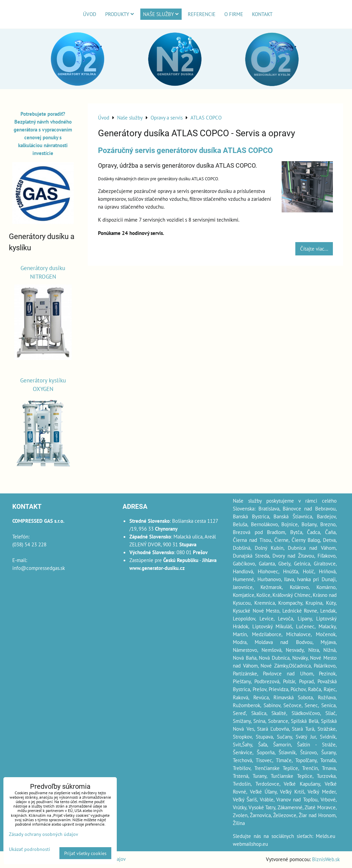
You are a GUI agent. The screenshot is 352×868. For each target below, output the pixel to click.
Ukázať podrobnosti (30, 849)
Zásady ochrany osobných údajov (44, 834)
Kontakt (262, 14)
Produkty (120, 14)
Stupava (264, 737)
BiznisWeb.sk (326, 859)
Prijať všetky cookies (85, 853)
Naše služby (161, 14)
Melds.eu (326, 836)
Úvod (90, 14)
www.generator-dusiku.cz (157, 568)
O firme (234, 14)
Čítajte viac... (314, 249)
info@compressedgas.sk (39, 568)
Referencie (202, 14)
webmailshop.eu (250, 844)
